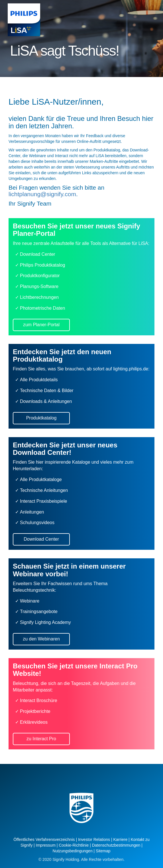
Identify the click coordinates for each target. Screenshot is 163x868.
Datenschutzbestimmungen (116, 845)
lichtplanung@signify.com (42, 194)
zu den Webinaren (41, 639)
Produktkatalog (41, 418)
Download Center (41, 539)
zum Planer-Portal (41, 325)
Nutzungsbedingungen (73, 851)
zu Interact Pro (41, 739)
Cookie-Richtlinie (74, 845)
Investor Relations (94, 839)
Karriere (120, 839)
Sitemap (103, 851)
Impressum (46, 845)
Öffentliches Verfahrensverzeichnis (44, 839)
